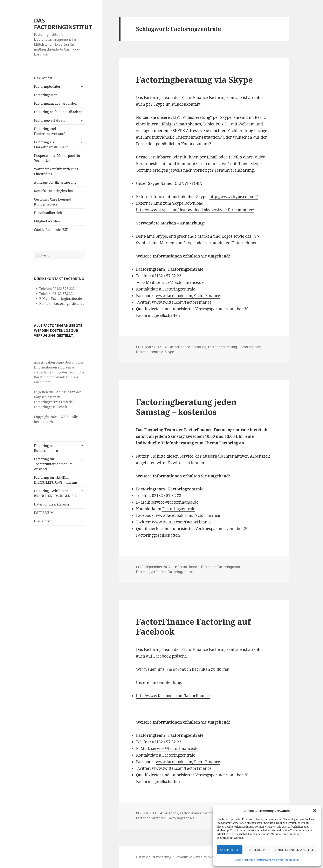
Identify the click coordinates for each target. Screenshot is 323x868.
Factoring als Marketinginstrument (51, 145)
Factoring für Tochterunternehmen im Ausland (53, 464)
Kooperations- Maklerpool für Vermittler (57, 158)
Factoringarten (46, 95)
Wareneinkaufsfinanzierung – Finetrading (57, 171)
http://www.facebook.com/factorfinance (173, 696)
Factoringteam (250, 347)
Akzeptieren (230, 850)
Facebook (171, 813)
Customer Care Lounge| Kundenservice (53, 202)
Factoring (199, 347)
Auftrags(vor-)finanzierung (55, 182)
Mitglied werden (47, 221)
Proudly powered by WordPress (200, 857)
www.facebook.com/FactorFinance (188, 296)
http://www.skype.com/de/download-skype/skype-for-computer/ (195, 210)
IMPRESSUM (44, 513)
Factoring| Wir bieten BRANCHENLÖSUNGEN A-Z (55, 493)
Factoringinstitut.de (69, 304)
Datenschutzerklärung (270, 860)
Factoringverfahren (49, 120)
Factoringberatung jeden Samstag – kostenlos (186, 407)
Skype (169, 352)
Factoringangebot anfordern (56, 103)
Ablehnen (258, 850)
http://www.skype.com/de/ (234, 197)
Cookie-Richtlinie (245, 860)
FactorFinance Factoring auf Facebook (193, 626)
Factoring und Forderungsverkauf (49, 131)
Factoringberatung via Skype (194, 80)
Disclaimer (42, 521)
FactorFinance (179, 347)
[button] (315, 811)
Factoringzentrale (179, 289)
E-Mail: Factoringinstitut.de (61, 299)
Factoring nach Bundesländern (58, 112)
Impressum (292, 860)
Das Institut (43, 78)
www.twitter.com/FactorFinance (182, 302)
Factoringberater (47, 86)
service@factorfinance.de (180, 282)
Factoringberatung (222, 347)
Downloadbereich (48, 213)
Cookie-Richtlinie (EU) (51, 230)
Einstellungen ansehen (295, 850)
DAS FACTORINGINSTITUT (63, 24)
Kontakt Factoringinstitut (54, 191)
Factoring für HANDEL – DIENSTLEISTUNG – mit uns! (56, 480)
